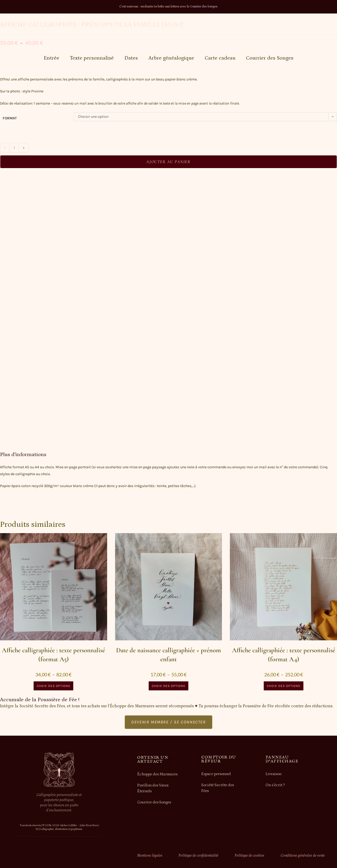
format (10, 118)
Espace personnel (216, 774)
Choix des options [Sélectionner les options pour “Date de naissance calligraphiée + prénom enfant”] (168, 686)
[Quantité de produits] (14, 148)
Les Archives (151, 26)
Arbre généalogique (171, 58)
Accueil (34, 26)
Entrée (51, 58)
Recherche (300, 26)
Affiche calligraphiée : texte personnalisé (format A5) (53, 655)
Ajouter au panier (168, 162)
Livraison (274, 774)
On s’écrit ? (275, 785)
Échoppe (64, 26)
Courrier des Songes (204, 6)
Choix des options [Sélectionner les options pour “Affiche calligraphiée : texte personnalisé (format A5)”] (53, 686)
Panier (268, 26)
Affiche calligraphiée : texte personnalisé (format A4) (284, 655)
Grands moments (105, 26)
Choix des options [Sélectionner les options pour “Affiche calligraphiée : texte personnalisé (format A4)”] (284, 686)
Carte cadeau (220, 58)
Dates (131, 58)
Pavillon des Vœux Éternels (153, 788)
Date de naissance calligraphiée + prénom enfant (168, 655)
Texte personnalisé (92, 58)
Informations (193, 26)
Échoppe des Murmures (158, 774)
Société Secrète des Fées (218, 788)
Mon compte (234, 26)
